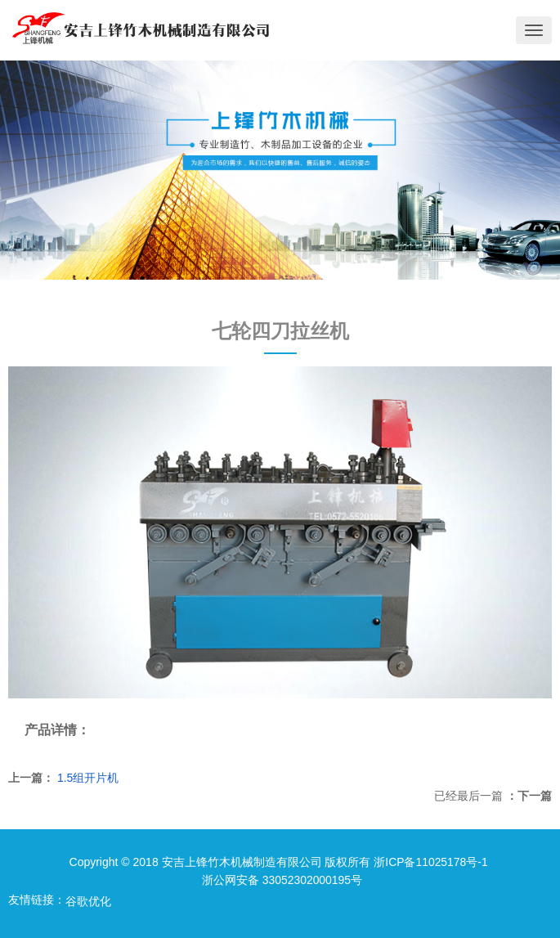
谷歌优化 (88, 901)
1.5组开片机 (88, 778)
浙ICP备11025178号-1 (431, 862)
